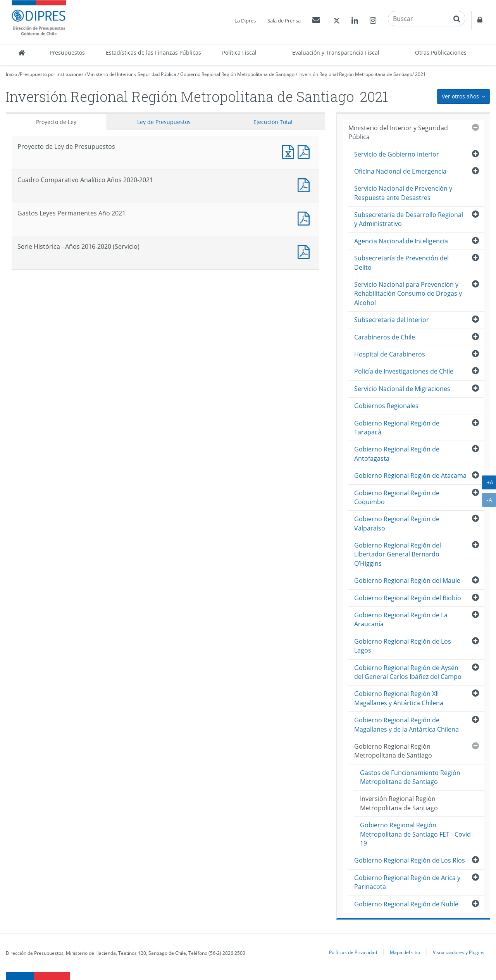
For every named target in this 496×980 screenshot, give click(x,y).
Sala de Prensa (284, 21)
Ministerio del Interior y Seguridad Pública (131, 74)
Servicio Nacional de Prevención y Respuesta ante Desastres (403, 193)
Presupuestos (67, 53)
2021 (420, 74)
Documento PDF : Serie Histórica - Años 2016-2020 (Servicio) (305, 251)
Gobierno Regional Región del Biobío (408, 598)
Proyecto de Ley (56, 122)
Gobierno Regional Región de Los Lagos (403, 646)
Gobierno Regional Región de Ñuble (406, 904)
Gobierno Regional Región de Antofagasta (397, 454)
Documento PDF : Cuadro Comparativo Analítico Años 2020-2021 (305, 184)
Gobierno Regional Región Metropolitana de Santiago (237, 74)
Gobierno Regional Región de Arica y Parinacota (407, 882)
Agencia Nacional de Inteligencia (401, 241)
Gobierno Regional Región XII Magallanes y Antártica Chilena (399, 698)
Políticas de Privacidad (353, 952)
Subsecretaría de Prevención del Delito (401, 263)
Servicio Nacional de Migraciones (402, 389)
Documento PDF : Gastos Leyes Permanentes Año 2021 (305, 218)
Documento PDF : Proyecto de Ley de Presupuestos (305, 151)
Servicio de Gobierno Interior (397, 154)
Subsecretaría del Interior (392, 320)
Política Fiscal (239, 53)
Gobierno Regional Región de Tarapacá (397, 428)
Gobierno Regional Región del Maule (407, 580)
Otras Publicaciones (441, 53)
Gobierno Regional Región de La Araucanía (401, 619)
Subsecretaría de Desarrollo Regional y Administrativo (409, 219)
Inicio (11, 74)
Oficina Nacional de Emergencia (400, 171)
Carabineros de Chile (385, 337)
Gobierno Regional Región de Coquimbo (397, 497)
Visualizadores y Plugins (459, 952)
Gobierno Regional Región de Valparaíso (397, 523)
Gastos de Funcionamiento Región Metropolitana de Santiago (410, 777)
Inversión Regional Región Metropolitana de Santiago (355, 74)
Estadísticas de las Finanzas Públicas (153, 53)
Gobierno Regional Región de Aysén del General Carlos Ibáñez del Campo (408, 672)
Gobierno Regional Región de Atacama (410, 475)
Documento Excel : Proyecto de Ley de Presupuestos (290, 151)
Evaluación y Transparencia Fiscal (336, 53)
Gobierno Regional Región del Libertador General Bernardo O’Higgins (398, 554)
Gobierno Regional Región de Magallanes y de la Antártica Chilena (406, 724)
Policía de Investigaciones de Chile (404, 371)
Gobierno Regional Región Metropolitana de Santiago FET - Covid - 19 (417, 834)
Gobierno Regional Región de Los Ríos (410, 860)
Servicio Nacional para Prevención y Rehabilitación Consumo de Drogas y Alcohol (408, 294)
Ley (164, 122)
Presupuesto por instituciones (52, 74)
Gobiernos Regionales (386, 406)
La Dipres (245, 21)
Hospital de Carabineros (390, 354)
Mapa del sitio (405, 952)
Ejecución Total (273, 122)
